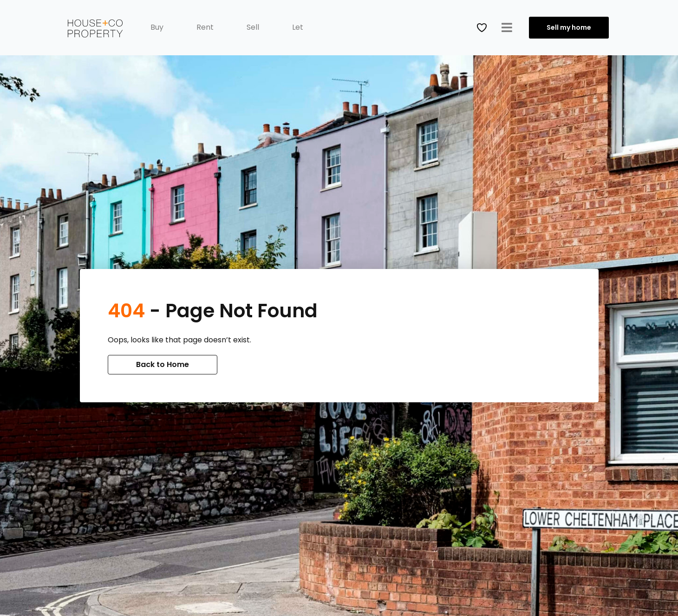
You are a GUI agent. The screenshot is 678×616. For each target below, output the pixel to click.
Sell (253, 27)
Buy (157, 27)
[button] (507, 28)
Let (298, 27)
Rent (205, 27)
